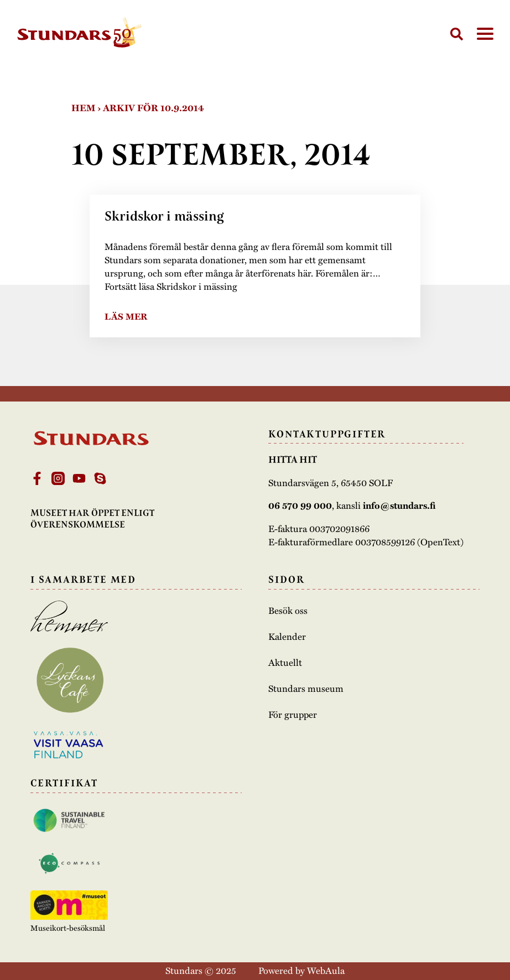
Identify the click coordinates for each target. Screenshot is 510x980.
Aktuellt (285, 662)
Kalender (287, 636)
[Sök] (457, 34)
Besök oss (288, 610)
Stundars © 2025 (201, 970)
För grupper (293, 714)
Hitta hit (293, 460)
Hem (83, 108)
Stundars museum (306, 688)
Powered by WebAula (301, 970)
